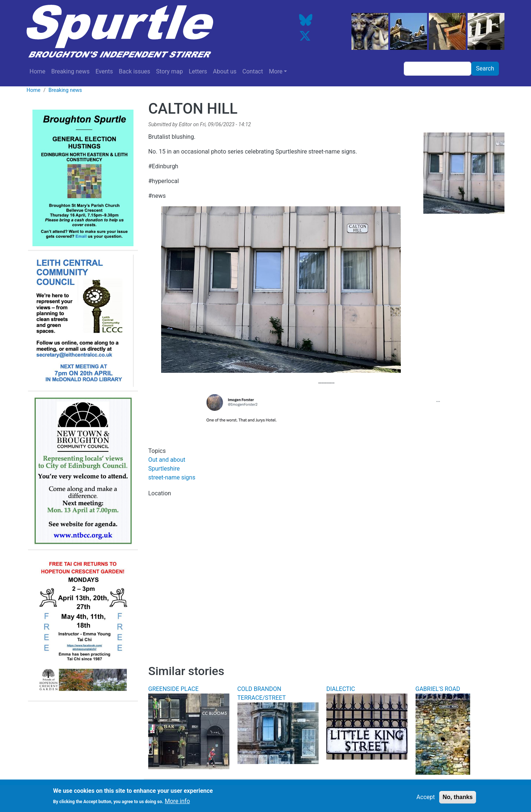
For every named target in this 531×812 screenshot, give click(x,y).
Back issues (134, 71)
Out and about (167, 460)
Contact (253, 71)
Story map (169, 71)
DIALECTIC (341, 689)
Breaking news (70, 71)
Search (485, 68)
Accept (426, 798)
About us (225, 71)
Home (37, 71)
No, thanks (458, 798)
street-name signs (172, 477)
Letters (198, 71)
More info (177, 802)
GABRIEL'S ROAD (438, 689)
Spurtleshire (164, 469)
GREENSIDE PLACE (173, 689)
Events (104, 71)
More (276, 71)
